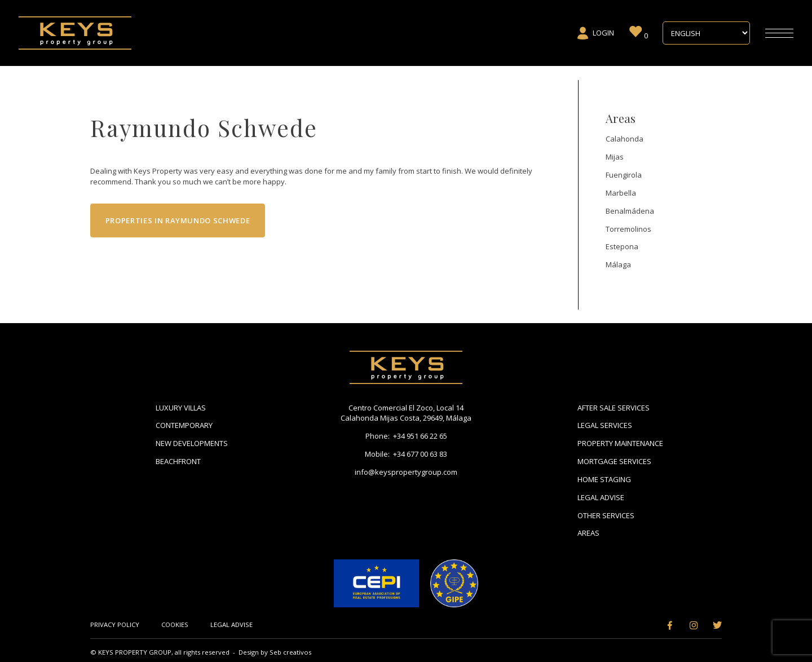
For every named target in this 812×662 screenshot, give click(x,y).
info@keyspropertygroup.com (406, 472)
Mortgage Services (614, 461)
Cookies (175, 625)
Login (595, 33)
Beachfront (178, 461)
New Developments (192, 443)
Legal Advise (601, 497)
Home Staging (604, 479)
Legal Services (605, 425)
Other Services (606, 515)
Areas (588, 533)
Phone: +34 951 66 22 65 (406, 436)
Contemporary (184, 425)
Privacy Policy (115, 625)
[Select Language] (706, 33)
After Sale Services (614, 408)
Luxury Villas (181, 408)
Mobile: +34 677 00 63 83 (406, 454)
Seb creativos (290, 652)
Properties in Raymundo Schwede (178, 220)
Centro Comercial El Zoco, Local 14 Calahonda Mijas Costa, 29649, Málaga (406, 413)
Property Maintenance (620, 443)
